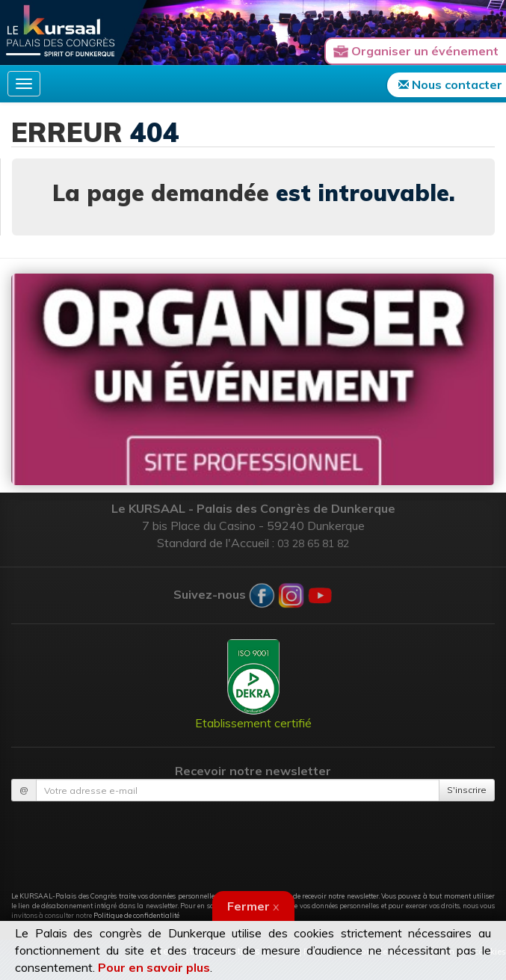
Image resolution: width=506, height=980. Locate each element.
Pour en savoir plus (154, 967)
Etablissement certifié (253, 685)
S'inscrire (467, 790)
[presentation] (253, 838)
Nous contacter (450, 84)
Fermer (253, 906)
